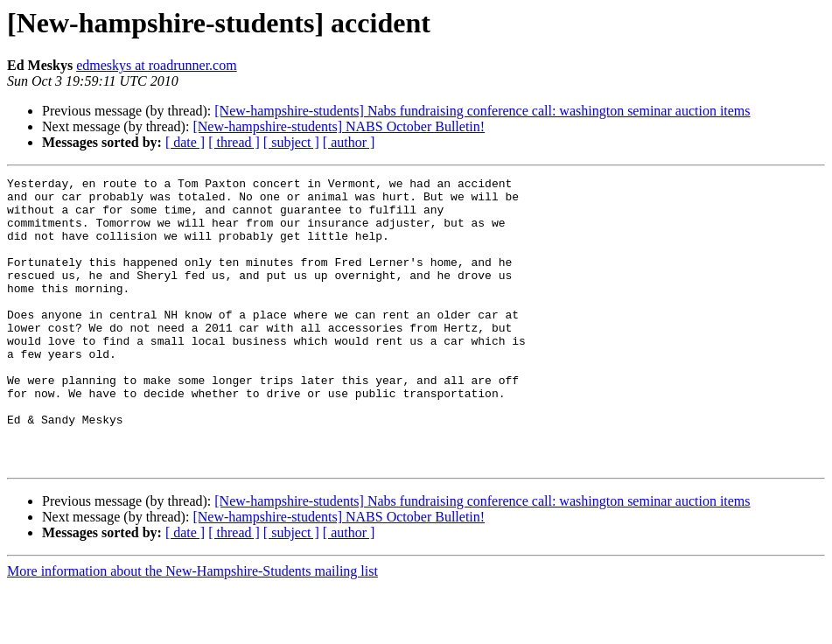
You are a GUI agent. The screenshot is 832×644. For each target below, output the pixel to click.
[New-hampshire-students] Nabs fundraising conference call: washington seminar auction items (482, 111)
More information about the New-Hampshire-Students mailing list (192, 629)
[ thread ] (234, 142)
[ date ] (185, 142)
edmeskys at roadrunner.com (157, 65)
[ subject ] (291, 142)
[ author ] (349, 142)
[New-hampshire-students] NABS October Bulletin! (339, 126)
